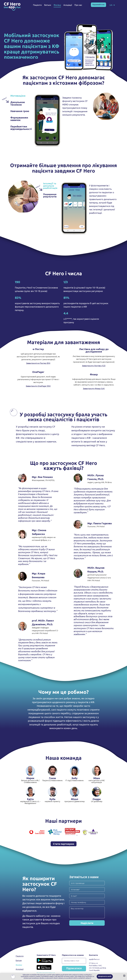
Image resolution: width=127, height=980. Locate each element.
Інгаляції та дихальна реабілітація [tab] (50, 186)
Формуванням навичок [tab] (19, 119)
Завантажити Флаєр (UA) (94, 388)
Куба (52, 799)
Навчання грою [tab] (20, 111)
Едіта (30, 799)
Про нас (78, 5)
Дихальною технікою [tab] (18, 103)
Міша (97, 778)
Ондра (97, 799)
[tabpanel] (61, 121)
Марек (30, 778)
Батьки (48, 5)
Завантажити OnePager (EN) (38, 386)
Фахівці (57, 5)
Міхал (75, 799)
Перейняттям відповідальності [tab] (21, 128)
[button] (124, 976)
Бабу (75, 778)
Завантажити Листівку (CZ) (94, 366)
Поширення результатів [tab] (50, 195)
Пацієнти (37, 5)
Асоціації (68, 5)
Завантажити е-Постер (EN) (38, 363)
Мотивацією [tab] (18, 96)
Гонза (52, 778)
